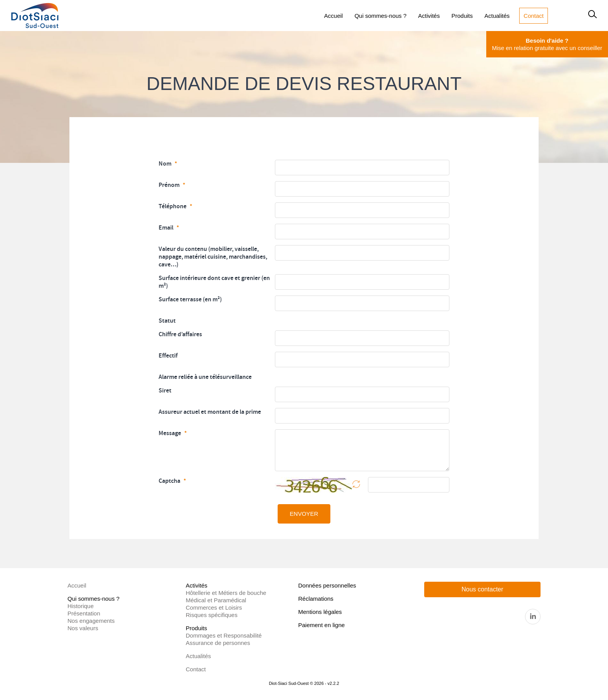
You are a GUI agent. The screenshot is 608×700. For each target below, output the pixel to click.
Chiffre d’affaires (180, 334)
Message (170, 433)
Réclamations (316, 599)
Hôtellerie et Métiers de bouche (226, 593)
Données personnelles (327, 585)
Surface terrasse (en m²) (190, 299)
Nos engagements (91, 621)
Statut (167, 321)
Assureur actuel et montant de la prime (210, 412)
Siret (165, 391)
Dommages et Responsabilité (224, 635)
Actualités (198, 656)
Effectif (168, 356)
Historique (81, 606)
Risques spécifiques (212, 615)
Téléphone (173, 206)
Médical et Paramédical (216, 600)
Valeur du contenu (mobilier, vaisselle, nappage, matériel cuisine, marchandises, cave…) (213, 257)
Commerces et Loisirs (214, 608)
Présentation (84, 613)
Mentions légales (320, 612)
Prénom (170, 185)
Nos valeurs (83, 628)
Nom (166, 164)
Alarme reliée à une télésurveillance (205, 377)
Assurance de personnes (218, 643)
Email (167, 228)
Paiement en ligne (321, 625)
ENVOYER (304, 514)
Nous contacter (482, 589)
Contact (196, 669)
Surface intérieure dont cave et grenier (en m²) (214, 282)
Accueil (77, 585)
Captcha (170, 481)
